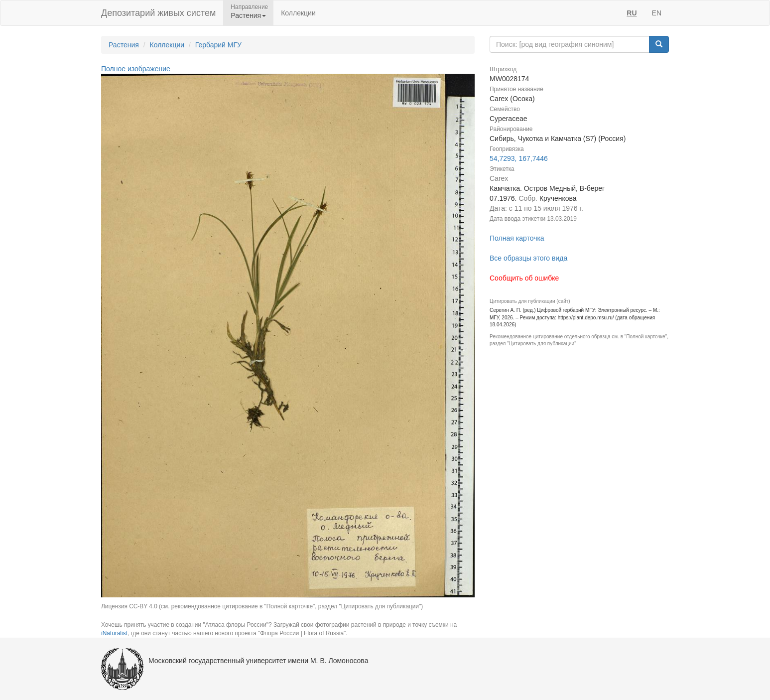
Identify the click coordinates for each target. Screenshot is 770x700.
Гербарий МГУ (218, 45)
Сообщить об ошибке (524, 278)
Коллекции (298, 13)
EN (657, 13)
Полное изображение (136, 69)
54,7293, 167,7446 (519, 158)
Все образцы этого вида (528, 258)
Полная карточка (517, 238)
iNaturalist (114, 633)
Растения (124, 45)
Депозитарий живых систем (158, 13)
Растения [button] (248, 15)
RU (632, 13)
